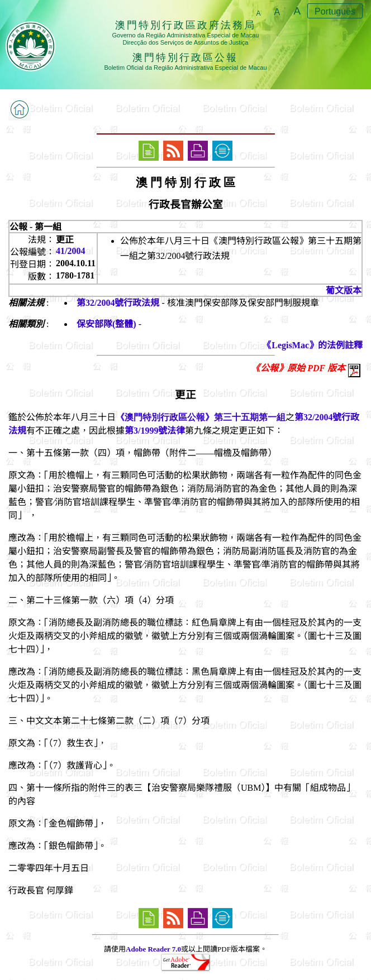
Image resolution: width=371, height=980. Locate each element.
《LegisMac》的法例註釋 (313, 345)
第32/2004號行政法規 (118, 303)
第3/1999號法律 (155, 431)
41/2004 (70, 251)
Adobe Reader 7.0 (153, 949)
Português (335, 11)
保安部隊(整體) (106, 324)
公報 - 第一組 (35, 227)
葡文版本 (344, 290)
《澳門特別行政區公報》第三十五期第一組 (201, 417)
